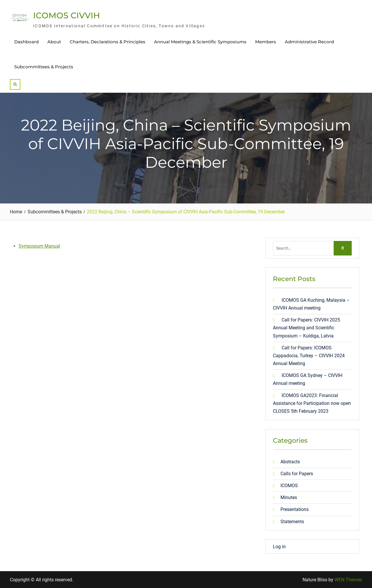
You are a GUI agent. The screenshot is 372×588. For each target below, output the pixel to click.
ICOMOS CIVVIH (67, 15)
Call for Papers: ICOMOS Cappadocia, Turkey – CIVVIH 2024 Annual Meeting (309, 356)
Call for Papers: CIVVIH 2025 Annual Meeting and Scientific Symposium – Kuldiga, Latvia (306, 328)
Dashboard (26, 42)
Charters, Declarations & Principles (108, 42)
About (54, 42)
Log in (279, 547)
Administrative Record (309, 42)
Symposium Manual (39, 246)
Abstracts (290, 462)
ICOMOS (289, 486)
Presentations (295, 509)
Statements (292, 522)
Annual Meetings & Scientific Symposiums (200, 42)
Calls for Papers (297, 474)
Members (266, 42)
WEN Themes (348, 580)
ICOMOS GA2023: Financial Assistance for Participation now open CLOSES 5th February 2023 (312, 403)
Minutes (289, 497)
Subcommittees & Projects (44, 67)
